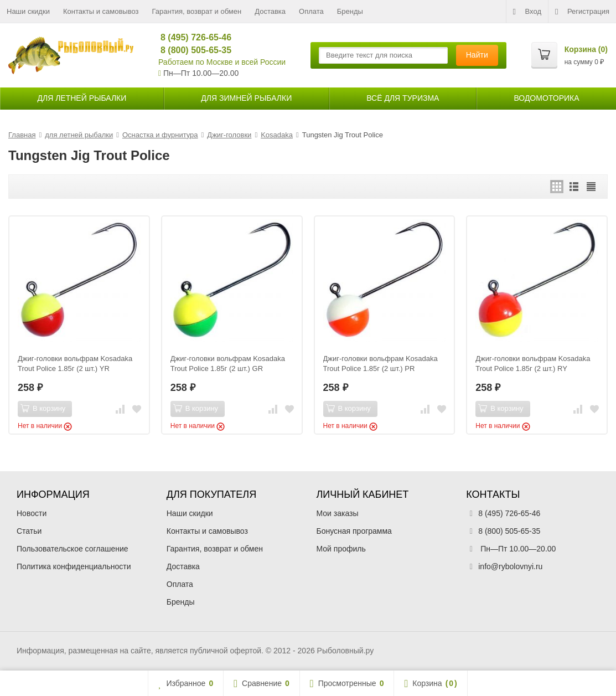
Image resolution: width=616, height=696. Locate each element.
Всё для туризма (403, 98)
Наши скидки (28, 11)
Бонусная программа (354, 531)
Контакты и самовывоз (101, 11)
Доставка (270, 11)
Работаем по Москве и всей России (222, 62)
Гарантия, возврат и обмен (197, 11)
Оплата (311, 11)
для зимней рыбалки (246, 98)
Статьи (29, 531)
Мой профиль (341, 549)
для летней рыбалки (82, 98)
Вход (527, 12)
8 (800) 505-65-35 (191, 50)
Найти (477, 55)
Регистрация (582, 12)
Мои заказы (338, 513)
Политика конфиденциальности (74, 566)
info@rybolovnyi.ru (510, 566)
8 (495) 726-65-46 (191, 37)
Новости (32, 513)
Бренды (350, 11)
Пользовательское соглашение (73, 549)
